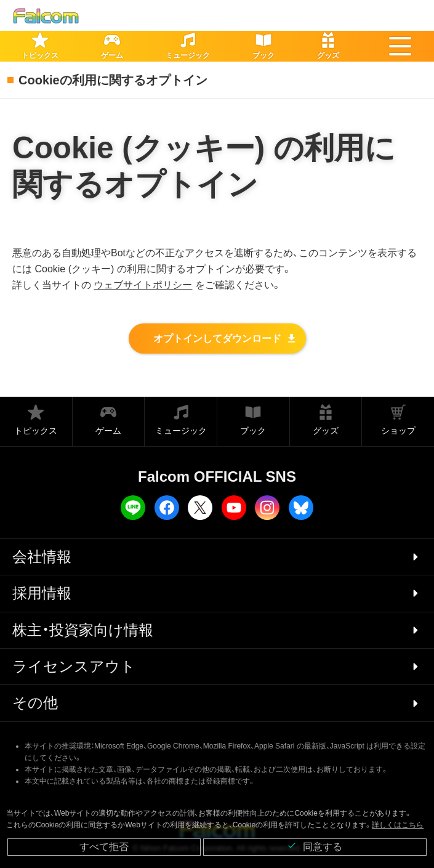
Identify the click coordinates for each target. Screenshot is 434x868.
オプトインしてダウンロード (217, 339)
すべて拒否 (104, 847)
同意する (315, 846)
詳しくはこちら (398, 825)
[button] (400, 46)
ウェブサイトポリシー (143, 285)
